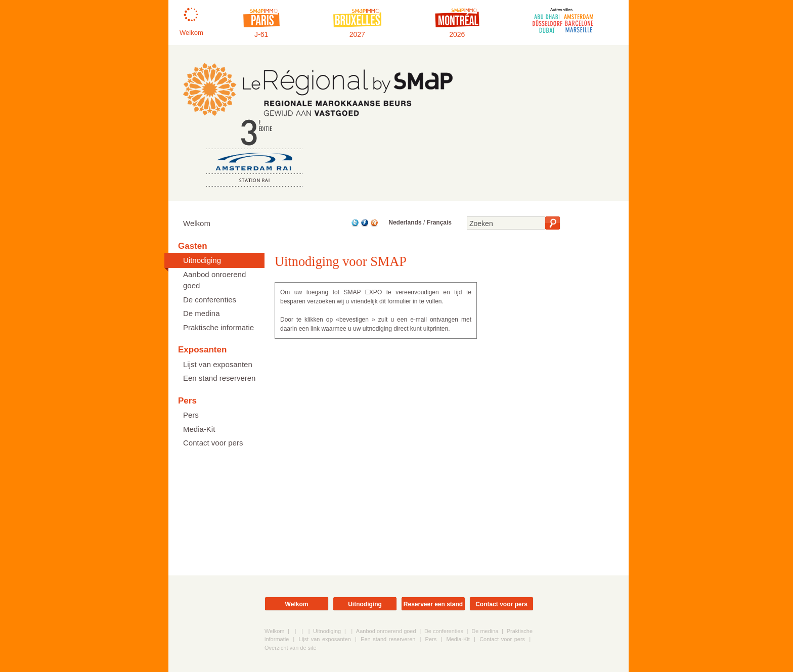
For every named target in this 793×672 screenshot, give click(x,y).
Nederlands (405, 222)
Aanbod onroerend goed (214, 280)
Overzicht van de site (291, 648)
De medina (202, 313)
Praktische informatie (218, 327)
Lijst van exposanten (218, 364)
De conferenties (210, 300)
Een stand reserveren (219, 378)
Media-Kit (199, 429)
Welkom (197, 223)
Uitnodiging (202, 260)
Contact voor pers (213, 443)
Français (439, 222)
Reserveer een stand (433, 604)
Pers (191, 415)
